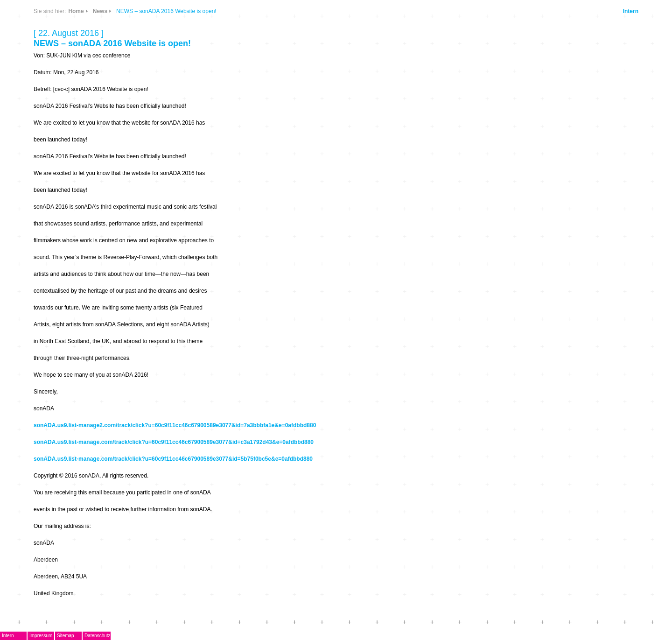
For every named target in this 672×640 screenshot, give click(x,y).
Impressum (41, 636)
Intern (631, 11)
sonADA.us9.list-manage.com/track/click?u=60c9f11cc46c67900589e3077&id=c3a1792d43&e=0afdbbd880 (174, 442)
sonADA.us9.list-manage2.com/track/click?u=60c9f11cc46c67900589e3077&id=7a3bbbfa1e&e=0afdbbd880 (175, 425)
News (100, 11)
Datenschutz (98, 636)
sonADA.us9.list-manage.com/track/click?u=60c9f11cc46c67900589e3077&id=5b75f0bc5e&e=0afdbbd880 (173, 459)
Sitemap (66, 636)
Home (76, 11)
